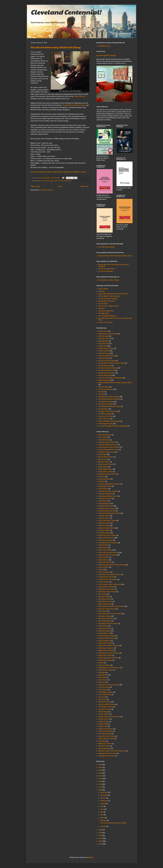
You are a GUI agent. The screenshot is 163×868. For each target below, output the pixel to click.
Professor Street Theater (107, 638)
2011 (101, 841)
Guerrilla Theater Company (108, 555)
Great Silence (80, 96)
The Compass (103, 690)
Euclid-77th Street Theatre (107, 535)
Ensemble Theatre (104, 533)
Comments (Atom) (46, 190)
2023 (101, 770)
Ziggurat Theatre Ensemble (108, 753)
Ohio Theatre (103, 611)
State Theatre (103, 680)
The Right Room (104, 313)
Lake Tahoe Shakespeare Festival (110, 575)
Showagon (102, 673)
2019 (101, 782)
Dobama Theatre (104, 525)
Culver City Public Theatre (107, 521)
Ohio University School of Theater (110, 614)
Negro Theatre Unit (105, 604)
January (103, 826)
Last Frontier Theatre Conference (110, 584)
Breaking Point (103, 341)
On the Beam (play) (105, 366)
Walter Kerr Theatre (105, 744)
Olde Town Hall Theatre (106, 619)
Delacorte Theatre (104, 523)
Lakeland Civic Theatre (106, 577)
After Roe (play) (104, 336)
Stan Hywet (102, 677)
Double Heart (103, 346)
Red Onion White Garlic (106, 370)
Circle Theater (103, 501)
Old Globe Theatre (105, 616)
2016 (101, 790)
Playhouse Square (105, 631)
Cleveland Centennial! (66, 12)
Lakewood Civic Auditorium (108, 579)
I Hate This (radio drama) (107, 356)
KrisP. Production (104, 572)
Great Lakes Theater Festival (108, 553)
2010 (101, 844)
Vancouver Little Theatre (107, 736)
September (104, 801)
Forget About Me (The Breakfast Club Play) (113, 294)
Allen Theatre (103, 437)
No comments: (56, 178)
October (103, 798)
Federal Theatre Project (106, 538)
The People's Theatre (105, 707)
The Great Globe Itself (106, 311)
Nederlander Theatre (105, 601)
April (102, 815)
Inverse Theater (104, 567)
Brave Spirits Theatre (106, 472)
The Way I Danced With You (108, 411)
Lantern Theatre (104, 582)
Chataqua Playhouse (105, 494)
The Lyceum (102, 699)
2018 (101, 784)
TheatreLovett (103, 726)
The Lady (101, 394)
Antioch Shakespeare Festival (108, 450)
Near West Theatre (105, 599)
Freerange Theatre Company (108, 543)
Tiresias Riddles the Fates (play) (109, 421)
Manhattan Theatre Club (106, 589)
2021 (101, 776)
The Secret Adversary (65, 181)
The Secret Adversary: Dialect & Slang (56, 47)
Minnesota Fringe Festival (107, 592)
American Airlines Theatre (107, 442)
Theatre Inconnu (104, 719)
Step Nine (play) (104, 387)
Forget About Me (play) (106, 348)
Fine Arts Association (106, 540)
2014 (101, 833)
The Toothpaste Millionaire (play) (109, 406)
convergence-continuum (107, 756)
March (103, 818)
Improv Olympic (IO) (105, 562)
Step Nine (102, 308)
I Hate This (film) (104, 351)
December (104, 792)
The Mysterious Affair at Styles (73, 105)
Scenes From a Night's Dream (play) (111, 378)
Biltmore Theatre (104, 462)
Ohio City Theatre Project (107, 609)
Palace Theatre (103, 626)
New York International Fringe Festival (111, 606)
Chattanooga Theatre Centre (108, 496)
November (104, 795)
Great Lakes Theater (47, 181)
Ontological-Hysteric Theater (108, 624)
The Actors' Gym (104, 687)
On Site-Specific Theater (106, 56)
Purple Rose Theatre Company (109, 646)
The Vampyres (103, 409)
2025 (101, 765)
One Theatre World (105, 621)
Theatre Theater (104, 722)
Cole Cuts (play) (104, 343)
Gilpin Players (103, 548)
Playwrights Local (104, 633)
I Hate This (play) (104, 353)
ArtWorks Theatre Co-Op (107, 452)
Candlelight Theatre (105, 486)
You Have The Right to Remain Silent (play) (113, 426)
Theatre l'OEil (103, 724)
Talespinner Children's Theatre (109, 685)
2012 (101, 838)
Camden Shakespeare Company (109, 484)
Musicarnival (103, 594)
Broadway (102, 476)
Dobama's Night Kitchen (107, 528)
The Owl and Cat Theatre (107, 704)
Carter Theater (103, 489)
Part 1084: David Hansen (107, 247)
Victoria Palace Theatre (106, 739)
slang (56, 181)
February (104, 820)
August (103, 804)
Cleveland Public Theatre (107, 508)
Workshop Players (105, 748)
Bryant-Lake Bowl (104, 479)
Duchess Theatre (104, 530)
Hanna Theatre (103, 560)
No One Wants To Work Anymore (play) (112, 363)
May (102, 812)
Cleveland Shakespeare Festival (109, 513)
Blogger (91, 857)
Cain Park (102, 481)
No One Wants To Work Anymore (109, 296)
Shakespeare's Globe (106, 670)
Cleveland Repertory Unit (107, 511)
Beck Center (102, 459)
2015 (101, 830)
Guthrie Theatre (104, 557)
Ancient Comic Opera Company (109, 447)
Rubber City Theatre (105, 660)
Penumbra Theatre (105, 628)
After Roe (102, 291)
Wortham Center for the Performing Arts (112, 751)
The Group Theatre (105, 695)
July (102, 806)
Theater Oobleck (104, 714)
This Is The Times (104, 419)
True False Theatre (105, 734)
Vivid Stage (102, 741)
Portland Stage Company (107, 636)
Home (60, 186)
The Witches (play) (105, 414)
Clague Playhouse (104, 504)
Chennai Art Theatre (105, 499)
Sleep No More (103, 675)
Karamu (101, 570)
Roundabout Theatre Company (109, 653)
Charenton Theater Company (108, 491)
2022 (101, 773)
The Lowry (102, 697)
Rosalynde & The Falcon (107, 301)
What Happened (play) (106, 424)
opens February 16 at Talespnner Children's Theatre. (59, 172)
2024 (101, 767)
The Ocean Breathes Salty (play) (109, 399)
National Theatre (104, 597)
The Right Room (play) (106, 402)
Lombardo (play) (104, 358)
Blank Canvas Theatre (106, 464)
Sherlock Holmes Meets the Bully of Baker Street (115, 256)
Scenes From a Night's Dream (108, 306)
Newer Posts (35, 186)
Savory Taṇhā (103, 304)
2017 (101, 787)
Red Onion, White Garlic (106, 269)
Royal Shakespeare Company (108, 658)
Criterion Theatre (104, 518)
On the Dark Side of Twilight (108, 299)
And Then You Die (104, 339)
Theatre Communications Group (109, 717)
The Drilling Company (106, 692)
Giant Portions (103, 545)
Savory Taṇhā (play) (105, 375)
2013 (101, 836)
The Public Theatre (105, 709)
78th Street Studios (105, 435)
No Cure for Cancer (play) (107, 361)
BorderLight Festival (105, 469)
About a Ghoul (103, 289)
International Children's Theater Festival (112, 565)
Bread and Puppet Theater (107, 474)
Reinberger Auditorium (106, 648)
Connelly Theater (104, 516)
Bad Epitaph (102, 454)
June (102, 809)
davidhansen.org (104, 46)
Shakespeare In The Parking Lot (109, 668)
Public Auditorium (104, 641)
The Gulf (101, 392)
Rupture (101, 663)
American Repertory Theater (108, 445)
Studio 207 (102, 682)
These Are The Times (105, 322)
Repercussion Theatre (106, 650)
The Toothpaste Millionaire (107, 316)
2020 (101, 779)
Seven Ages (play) (104, 380)
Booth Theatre (103, 467)
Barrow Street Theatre (106, 457)
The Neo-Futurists (104, 702)
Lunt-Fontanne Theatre (106, 587)
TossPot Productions (105, 731)
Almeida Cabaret (104, 440)
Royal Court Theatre (105, 655)
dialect (38, 181)
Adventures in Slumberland (108, 334)
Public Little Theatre (105, 643)
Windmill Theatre (104, 746)
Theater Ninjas (103, 712)
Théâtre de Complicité (106, 729)
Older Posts (85, 186)
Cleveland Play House (106, 506)
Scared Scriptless (104, 665)
